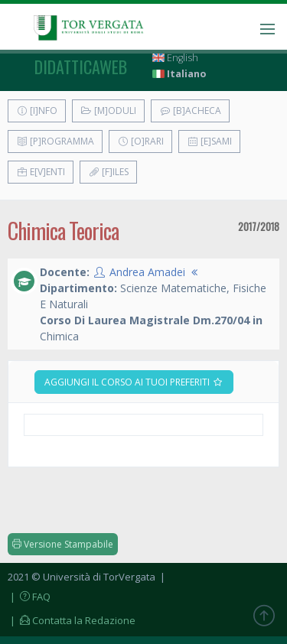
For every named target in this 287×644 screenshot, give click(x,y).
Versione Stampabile (63, 544)
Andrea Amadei (147, 272)
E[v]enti (41, 172)
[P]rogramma (55, 141)
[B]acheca (190, 111)
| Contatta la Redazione (72, 620)
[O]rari (140, 141)
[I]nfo (37, 111)
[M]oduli (108, 111)
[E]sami (209, 141)
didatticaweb (81, 67)
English (175, 58)
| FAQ (29, 597)
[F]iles (108, 172)
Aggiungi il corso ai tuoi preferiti (134, 382)
